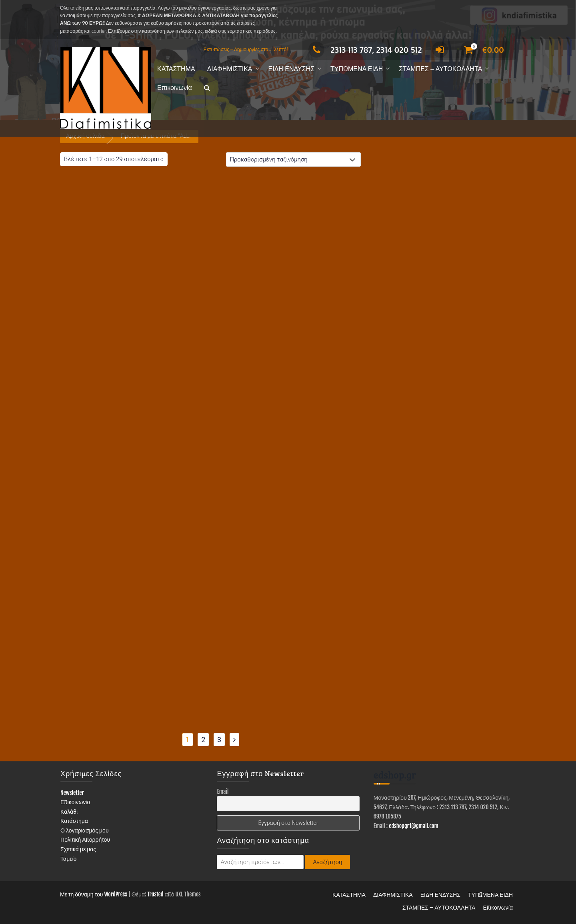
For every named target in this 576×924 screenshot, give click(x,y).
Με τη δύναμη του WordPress (94, 894)
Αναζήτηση (327, 862)
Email (223, 792)
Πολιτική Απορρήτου (85, 839)
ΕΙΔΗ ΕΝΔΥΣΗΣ (292, 69)
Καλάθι (69, 811)
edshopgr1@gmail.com (414, 826)
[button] (207, 88)
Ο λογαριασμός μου (85, 830)
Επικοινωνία (175, 88)
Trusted (155, 894)
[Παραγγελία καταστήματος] (293, 159)
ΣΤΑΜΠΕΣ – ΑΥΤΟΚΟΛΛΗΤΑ (440, 69)
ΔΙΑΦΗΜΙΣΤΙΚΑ (230, 69)
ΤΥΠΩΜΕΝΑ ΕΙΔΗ (357, 69)
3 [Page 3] (219, 740)
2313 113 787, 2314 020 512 (365, 50)
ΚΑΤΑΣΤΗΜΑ (176, 69)
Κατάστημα (74, 821)
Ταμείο (68, 859)
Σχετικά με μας (78, 849)
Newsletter (72, 793)
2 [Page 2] (203, 740)
